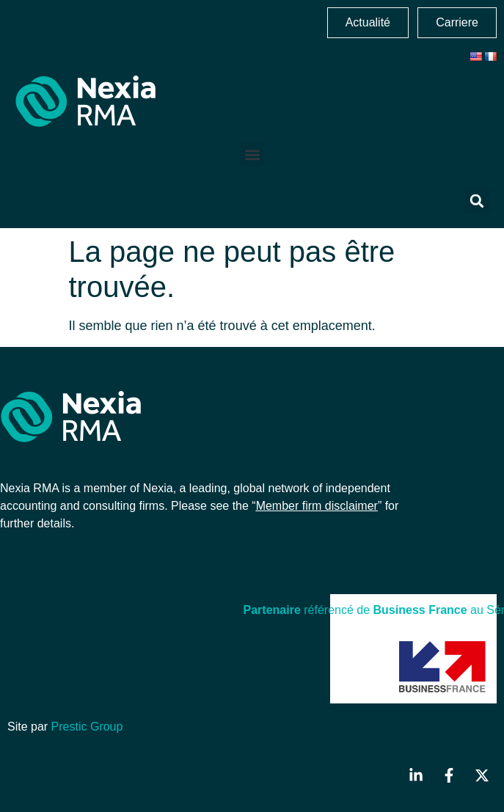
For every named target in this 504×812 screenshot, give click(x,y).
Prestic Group (87, 727)
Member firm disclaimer (317, 506)
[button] (252, 154)
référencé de (308, 610)
